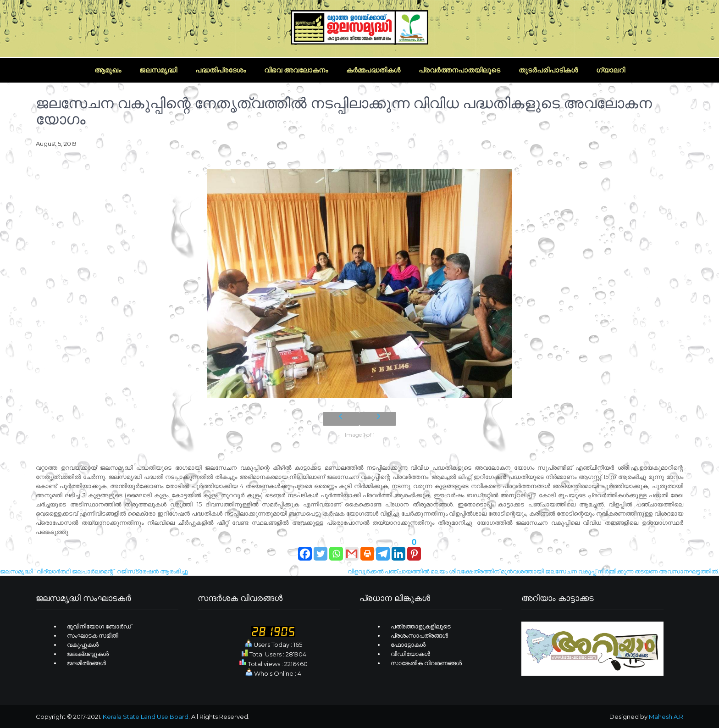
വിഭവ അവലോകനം (296, 70)
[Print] (367, 549)
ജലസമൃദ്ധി (158, 70)
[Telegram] (383, 549)
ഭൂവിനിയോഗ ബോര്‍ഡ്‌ (99, 626)
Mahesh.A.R (666, 717)
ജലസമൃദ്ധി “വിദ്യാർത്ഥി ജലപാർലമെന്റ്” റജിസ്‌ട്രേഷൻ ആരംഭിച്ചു (94, 571)
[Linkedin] (398, 549)
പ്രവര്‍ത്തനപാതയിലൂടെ (459, 70)
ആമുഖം (108, 70)
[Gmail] (352, 549)
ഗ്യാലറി (611, 70)
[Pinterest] (414, 549)
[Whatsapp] (336, 549)
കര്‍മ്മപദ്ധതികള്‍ (373, 70)
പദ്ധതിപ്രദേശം (221, 70)
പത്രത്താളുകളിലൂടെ (421, 626)
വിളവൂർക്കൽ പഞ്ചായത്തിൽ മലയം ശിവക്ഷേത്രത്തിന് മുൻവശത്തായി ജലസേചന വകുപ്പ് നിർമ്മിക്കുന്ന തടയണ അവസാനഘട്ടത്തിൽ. (533, 571)
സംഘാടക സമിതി (93, 635)
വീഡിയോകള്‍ (410, 654)
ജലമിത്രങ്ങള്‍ (86, 663)
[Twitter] (321, 549)
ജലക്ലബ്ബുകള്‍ (88, 654)
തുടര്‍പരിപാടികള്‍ (548, 70)
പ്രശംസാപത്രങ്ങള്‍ (419, 635)
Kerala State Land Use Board (146, 717)
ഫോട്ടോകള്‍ (408, 645)
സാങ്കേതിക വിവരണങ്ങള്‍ (426, 663)
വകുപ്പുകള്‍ (83, 645)
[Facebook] (305, 549)
